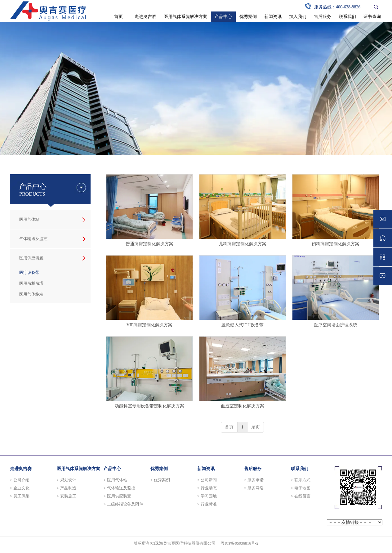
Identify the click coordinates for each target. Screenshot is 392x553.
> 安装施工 (67, 496)
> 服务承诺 (254, 480)
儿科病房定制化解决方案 (243, 244)
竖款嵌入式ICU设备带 (243, 325)
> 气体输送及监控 (119, 488)
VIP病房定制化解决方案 (150, 325)
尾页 (256, 427)
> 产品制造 (67, 488)
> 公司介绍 (20, 480)
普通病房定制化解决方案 (149, 244)
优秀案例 (159, 469)
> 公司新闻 (207, 480)
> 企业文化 (20, 488)
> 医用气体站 (115, 480)
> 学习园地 (207, 496)
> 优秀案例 (160, 480)
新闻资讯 (206, 469)
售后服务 (253, 469)
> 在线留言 (301, 496)
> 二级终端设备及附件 (123, 504)
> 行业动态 (207, 488)
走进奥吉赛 (21, 469)
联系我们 (300, 469)
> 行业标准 (207, 504)
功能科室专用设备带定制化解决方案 (149, 406)
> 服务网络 (254, 488)
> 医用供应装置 (117, 496)
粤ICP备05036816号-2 (239, 543)
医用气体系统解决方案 (78, 469)
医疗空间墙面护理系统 (336, 325)
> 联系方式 (301, 480)
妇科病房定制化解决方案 (336, 244)
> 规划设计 (67, 480)
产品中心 (112, 469)
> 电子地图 (301, 488)
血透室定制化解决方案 (243, 406)
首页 (229, 427)
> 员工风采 (20, 496)
